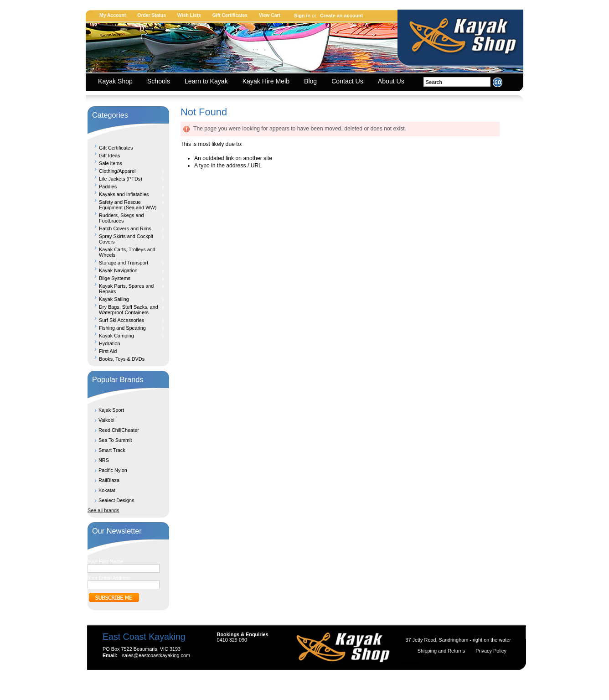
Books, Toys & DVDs (122, 359)
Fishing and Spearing (126, 328)
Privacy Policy (491, 651)
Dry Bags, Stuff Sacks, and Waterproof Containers (126, 310)
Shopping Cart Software (288, 683)
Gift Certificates (230, 15)
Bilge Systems (126, 278)
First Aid (108, 351)
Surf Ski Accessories (126, 320)
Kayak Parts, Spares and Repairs (126, 289)
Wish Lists (189, 15)
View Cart (270, 15)
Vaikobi (106, 420)
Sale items (111, 163)
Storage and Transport (126, 263)
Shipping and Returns (442, 651)
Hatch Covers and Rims (126, 228)
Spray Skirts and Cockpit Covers (126, 239)
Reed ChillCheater (119, 430)
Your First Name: (106, 561)
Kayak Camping (126, 336)
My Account (113, 15)
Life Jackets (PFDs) (126, 179)
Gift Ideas (110, 156)
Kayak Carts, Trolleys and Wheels (127, 252)
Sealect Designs (116, 500)
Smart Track (112, 450)
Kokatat (107, 490)
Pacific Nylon (113, 470)
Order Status (152, 15)
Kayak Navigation (126, 270)
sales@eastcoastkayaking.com (156, 655)
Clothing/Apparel (126, 171)
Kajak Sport (111, 410)
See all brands (103, 510)
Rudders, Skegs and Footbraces (126, 218)
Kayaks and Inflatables (126, 194)
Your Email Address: (110, 578)
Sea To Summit (115, 440)
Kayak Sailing (126, 299)
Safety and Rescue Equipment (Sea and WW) (126, 205)
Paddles (126, 187)
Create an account (341, 16)
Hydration (110, 343)
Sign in (302, 16)
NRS (104, 460)
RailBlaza (109, 480)
